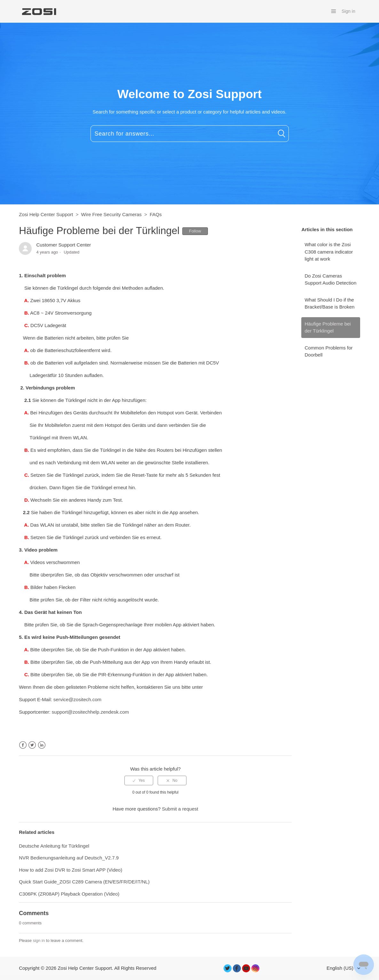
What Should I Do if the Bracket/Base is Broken (329, 303)
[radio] (139, 780)
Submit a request (180, 809)
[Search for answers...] (190, 134)
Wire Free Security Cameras (111, 214)
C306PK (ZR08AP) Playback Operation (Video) (69, 894)
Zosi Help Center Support (46, 214)
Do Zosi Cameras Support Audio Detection (330, 279)
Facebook (23, 745)
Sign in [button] (348, 11)
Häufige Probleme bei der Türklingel (328, 327)
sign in (39, 941)
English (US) (341, 968)
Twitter (32, 745)
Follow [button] (195, 231)
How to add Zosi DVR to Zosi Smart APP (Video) (71, 870)
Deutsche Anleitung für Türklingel (54, 846)
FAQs (156, 214)
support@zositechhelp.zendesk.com (90, 712)
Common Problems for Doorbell (328, 351)
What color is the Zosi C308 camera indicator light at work (329, 252)
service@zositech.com (77, 699)
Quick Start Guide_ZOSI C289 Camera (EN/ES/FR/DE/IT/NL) (84, 882)
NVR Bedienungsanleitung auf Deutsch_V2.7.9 (69, 858)
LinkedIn (42, 745)
